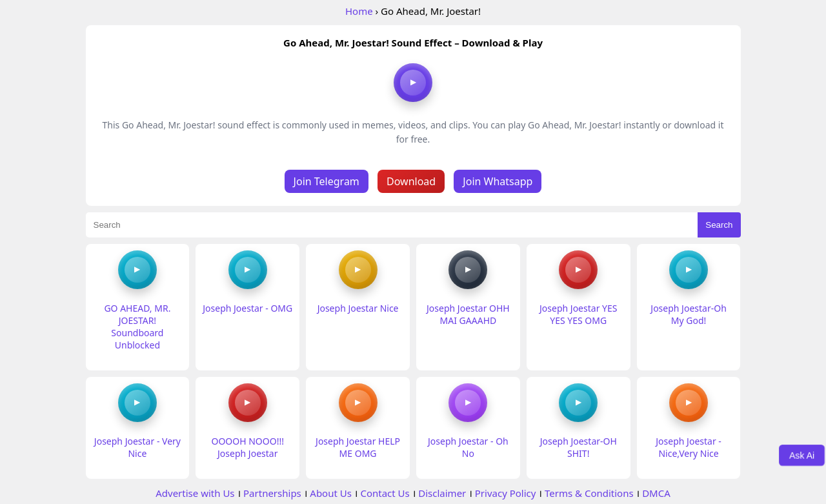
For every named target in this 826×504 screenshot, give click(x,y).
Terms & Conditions (589, 493)
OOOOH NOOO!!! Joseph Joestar (247, 447)
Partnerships (272, 493)
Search (719, 225)
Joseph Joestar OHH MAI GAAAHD (468, 314)
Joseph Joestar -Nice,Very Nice (689, 447)
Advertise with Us (195, 493)
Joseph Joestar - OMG (247, 308)
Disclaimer (442, 493)
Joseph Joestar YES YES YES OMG (578, 314)
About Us (331, 493)
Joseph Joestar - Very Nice (137, 447)
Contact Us (385, 493)
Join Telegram (327, 181)
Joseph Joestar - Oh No (468, 447)
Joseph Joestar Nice (358, 308)
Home (359, 11)
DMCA (656, 493)
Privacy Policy (506, 493)
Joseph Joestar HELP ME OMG (358, 447)
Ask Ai (802, 455)
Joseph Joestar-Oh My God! (688, 314)
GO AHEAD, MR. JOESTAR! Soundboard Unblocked (137, 327)
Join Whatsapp (498, 181)
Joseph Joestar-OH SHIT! (579, 447)
